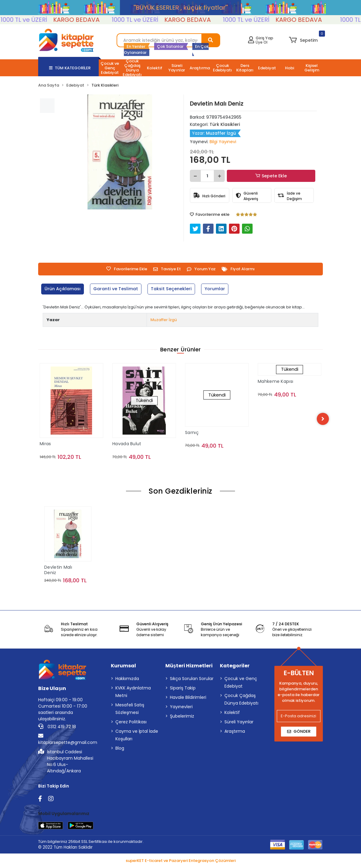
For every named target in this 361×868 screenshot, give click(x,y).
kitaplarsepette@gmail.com (68, 740)
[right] (323, 419)
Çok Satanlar (170, 46)
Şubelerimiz (182, 717)
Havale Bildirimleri (188, 698)
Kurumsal (123, 667)
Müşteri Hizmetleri (189, 667)
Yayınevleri (181, 708)
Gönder (299, 732)
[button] (303, 40)
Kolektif (232, 713)
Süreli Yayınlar (239, 723)
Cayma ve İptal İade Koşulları (137, 736)
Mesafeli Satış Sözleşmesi (130, 710)
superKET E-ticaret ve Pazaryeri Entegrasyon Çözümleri (181, 861)
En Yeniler (136, 46)
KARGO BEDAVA (89, 20)
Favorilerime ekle (210, 214)
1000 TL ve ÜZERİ (36, 20)
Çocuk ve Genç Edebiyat (241, 683)
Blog (120, 749)
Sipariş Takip (183, 689)
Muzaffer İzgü (164, 320)
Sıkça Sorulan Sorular (192, 679)
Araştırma (235, 732)
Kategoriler (235, 667)
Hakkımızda (127, 679)
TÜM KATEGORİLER (70, 68)
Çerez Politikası (131, 723)
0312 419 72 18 (57, 728)
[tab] (64, 289)
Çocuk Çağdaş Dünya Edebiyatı (241, 700)
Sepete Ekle (271, 176)
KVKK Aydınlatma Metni (133, 693)
